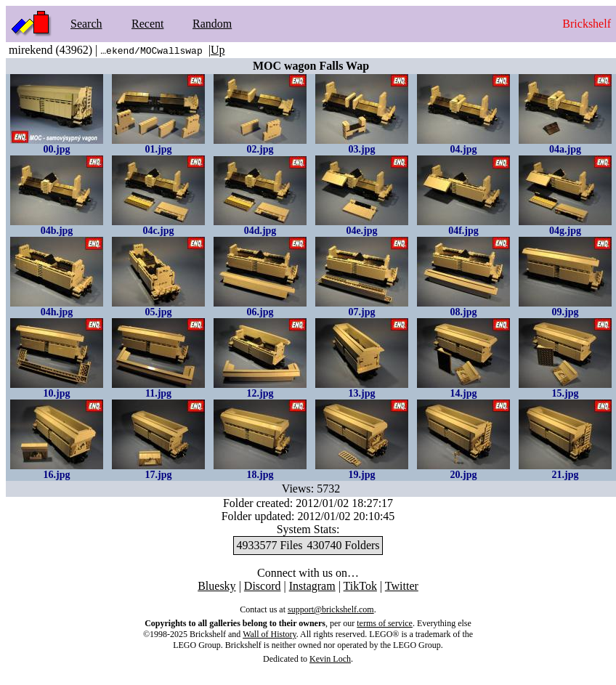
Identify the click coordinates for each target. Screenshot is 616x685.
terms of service (385, 623)
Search (86, 24)
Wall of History (269, 634)
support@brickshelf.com (331, 609)
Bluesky (216, 586)
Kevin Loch (330, 659)
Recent (147, 24)
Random (212, 24)
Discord (263, 586)
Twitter (402, 586)
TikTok (360, 586)
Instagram (312, 586)
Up (218, 50)
